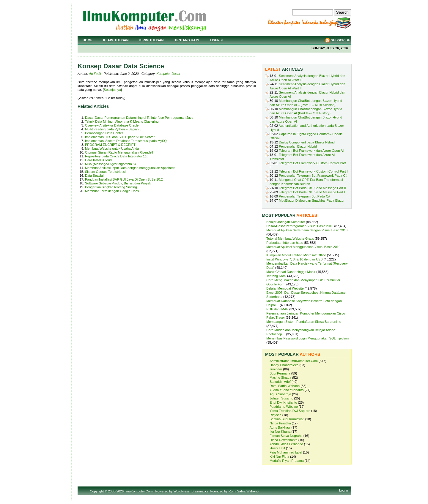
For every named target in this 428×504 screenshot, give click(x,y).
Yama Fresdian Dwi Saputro (290, 411)
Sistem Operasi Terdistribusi (105, 172)
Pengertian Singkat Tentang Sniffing (111, 187)
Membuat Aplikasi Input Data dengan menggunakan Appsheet (130, 168)
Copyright (97, 491)
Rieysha (276, 415)
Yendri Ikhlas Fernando (286, 444)
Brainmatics (200, 491)
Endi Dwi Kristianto (283, 402)
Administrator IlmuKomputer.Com (294, 361)
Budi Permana (280, 373)
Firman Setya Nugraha (286, 436)
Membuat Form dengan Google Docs (112, 191)
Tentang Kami (187, 40)
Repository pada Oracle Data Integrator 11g (117, 156)
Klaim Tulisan (116, 40)
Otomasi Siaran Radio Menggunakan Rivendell (119, 152)
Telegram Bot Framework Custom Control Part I (313, 171)
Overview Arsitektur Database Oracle (112, 125)
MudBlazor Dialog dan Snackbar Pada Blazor (312, 200)
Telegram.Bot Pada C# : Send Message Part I (312, 192)
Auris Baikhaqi (280, 427)
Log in (344, 490)
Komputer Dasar (169, 74)
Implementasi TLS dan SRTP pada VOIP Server (120, 137)
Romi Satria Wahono (285, 386)
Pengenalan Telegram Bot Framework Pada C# (313, 176)
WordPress (182, 491)
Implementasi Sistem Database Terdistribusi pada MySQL (127, 141)
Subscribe (340, 40)
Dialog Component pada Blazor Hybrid (307, 142)
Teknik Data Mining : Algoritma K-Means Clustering (122, 121)
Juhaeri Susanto (281, 398)
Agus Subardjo (280, 394)
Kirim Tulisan (152, 40)
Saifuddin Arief (280, 382)
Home (88, 40)
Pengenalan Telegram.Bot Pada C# (304, 196)
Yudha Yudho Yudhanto (287, 390)
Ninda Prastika (280, 423)
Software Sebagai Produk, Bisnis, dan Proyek (118, 183)
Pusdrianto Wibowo (284, 407)
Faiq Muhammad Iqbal (286, 452)
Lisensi (216, 40)
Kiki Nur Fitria (279, 456)
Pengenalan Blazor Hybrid (298, 146)
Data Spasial (94, 176)
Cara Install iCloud (98, 160)
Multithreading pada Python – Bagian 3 (113, 129)
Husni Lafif (277, 448)
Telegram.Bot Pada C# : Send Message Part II (312, 188)
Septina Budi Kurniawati (287, 419)
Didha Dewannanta (284, 440)
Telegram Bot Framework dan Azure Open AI (311, 151)
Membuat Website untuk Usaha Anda (112, 148)
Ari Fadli (95, 74)
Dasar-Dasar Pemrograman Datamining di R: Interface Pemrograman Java (139, 118)
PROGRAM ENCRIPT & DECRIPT (110, 145)
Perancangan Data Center (104, 133)
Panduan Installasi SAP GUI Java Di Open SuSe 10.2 (124, 179)
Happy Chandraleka (284, 365)
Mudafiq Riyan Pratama (287, 461)
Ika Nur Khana (280, 432)
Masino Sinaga (280, 377)
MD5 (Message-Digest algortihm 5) (110, 164)
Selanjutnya (112, 90)
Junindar (276, 369)
